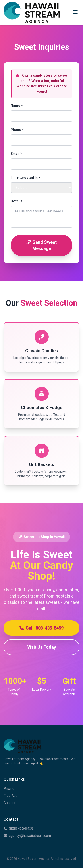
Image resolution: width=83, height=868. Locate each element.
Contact (9, 803)
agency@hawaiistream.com (27, 836)
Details (16, 201)
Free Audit (12, 796)
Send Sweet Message (41, 245)
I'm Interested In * (25, 178)
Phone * (17, 130)
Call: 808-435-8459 (41, 628)
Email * (16, 154)
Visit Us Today (42, 647)
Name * (17, 106)
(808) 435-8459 (18, 829)
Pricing (9, 789)
